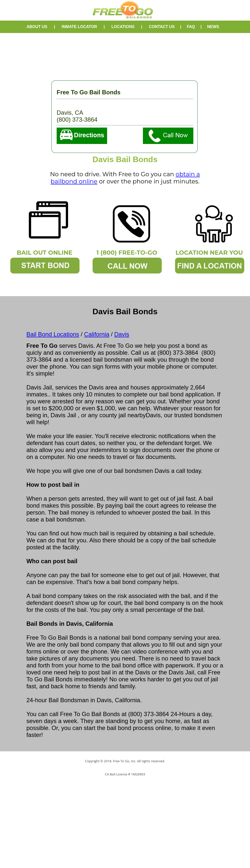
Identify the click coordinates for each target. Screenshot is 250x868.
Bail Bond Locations (53, 334)
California (97, 334)
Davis (122, 334)
